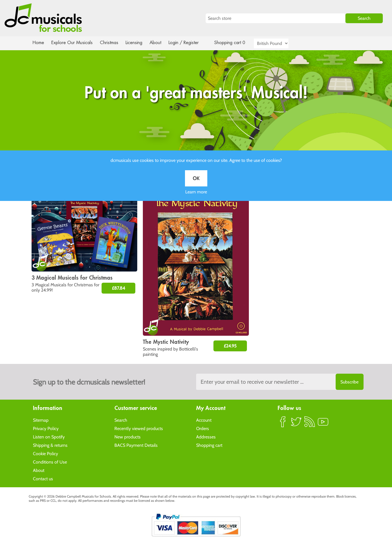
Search (121, 420)
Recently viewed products (139, 428)
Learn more (196, 198)
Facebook (283, 424)
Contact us (43, 478)
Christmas (111, 43)
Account (204, 420)
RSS (310, 424)
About (160, 43)
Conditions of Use (50, 462)
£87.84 (118, 288)
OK (196, 185)
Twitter (296, 424)
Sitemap (41, 420)
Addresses (206, 437)
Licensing (138, 43)
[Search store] (276, 18)
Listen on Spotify (49, 437)
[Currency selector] (278, 43)
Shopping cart (209, 445)
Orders (203, 428)
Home (38, 43)
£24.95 (230, 346)
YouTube (323, 424)
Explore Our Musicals (73, 43)
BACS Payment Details (136, 445)
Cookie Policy (45, 453)
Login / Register (189, 43)
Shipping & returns (50, 445)
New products (128, 437)
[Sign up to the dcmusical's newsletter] (280, 382)
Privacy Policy (46, 428)
